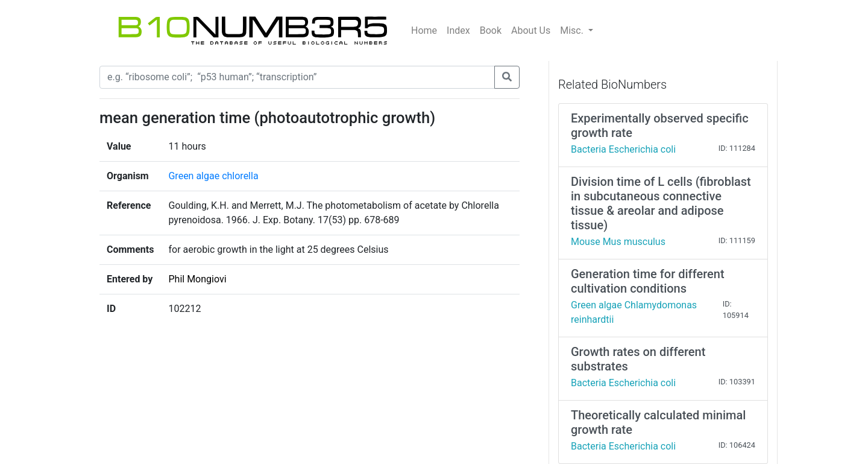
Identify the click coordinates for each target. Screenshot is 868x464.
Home (424, 30)
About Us (531, 30)
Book (491, 30)
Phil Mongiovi (197, 279)
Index (458, 30)
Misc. (573, 30)
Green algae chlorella (213, 176)
